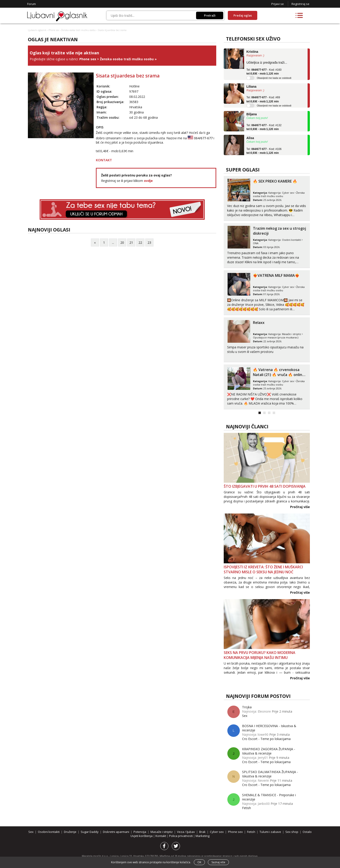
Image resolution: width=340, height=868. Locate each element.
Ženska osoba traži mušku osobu (78, 30)
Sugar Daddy (90, 832)
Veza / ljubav (186, 832)
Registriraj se (300, 4)
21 (131, 242)
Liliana (251, 87)
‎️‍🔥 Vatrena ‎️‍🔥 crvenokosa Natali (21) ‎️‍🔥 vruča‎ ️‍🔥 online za (279, 375)
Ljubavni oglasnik (37, 30)
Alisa (250, 138)
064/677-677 (203, 138)
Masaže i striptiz (292, 334)
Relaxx (259, 323)
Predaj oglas (243, 15)
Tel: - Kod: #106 (264, 151)
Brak (202, 832)
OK (199, 862)
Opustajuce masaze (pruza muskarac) (276, 337)
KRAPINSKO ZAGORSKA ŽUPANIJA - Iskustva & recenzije (269, 751)
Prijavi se (278, 4)
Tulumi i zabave (270, 832)
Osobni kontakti (291, 240)
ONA (256, 243)
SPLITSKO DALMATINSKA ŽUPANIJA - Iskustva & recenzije (270, 774)
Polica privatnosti (181, 836)
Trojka (247, 707)
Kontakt (161, 836)
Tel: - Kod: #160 (264, 72)
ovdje (148, 181)
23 (149, 242)
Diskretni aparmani (116, 832)
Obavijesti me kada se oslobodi (274, 78)
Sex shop (292, 832)
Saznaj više (218, 862)
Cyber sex (288, 193)
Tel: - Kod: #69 (263, 99)
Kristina (252, 52)
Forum (32, 4)
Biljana (252, 114)
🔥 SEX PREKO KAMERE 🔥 (275, 181)
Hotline (134, 86)
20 (122, 242)
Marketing (203, 836)
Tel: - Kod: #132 (264, 127)
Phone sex (54, 30)
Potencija (140, 832)
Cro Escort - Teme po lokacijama (266, 739)
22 (140, 242)
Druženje (70, 832)
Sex (245, 716)
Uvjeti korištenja (142, 836)
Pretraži (210, 15)
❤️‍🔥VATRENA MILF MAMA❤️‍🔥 (276, 275)
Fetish (246, 808)
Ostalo (307, 832)
